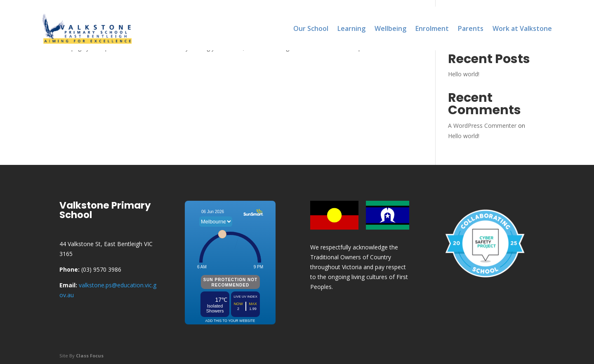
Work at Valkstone (522, 28)
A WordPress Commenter (482, 126)
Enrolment (432, 28)
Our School (311, 28)
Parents (471, 28)
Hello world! (464, 74)
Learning (351, 28)
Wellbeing (390, 28)
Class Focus (90, 356)
